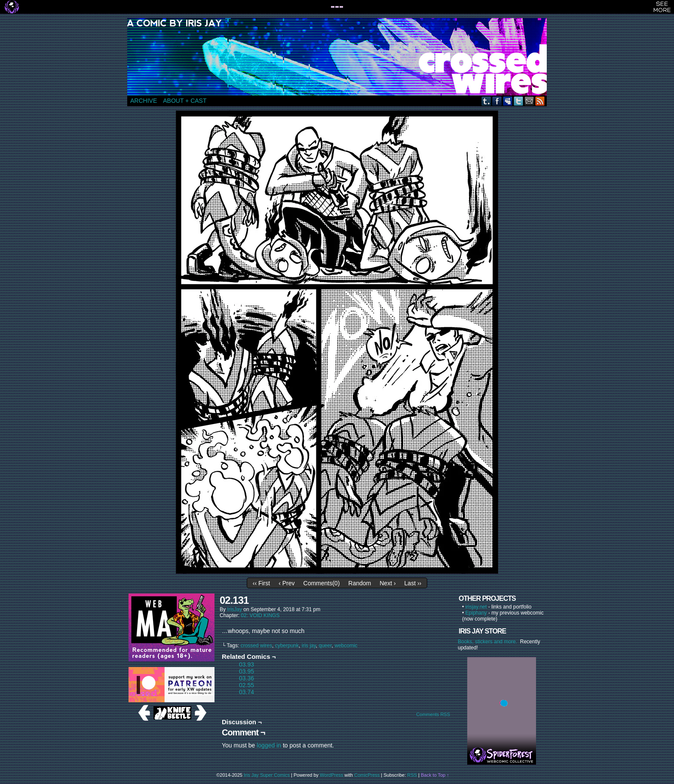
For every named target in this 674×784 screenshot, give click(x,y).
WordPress (331, 775)
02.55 (247, 685)
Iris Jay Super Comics (267, 775)
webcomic (346, 646)
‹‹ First (261, 583)
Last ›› (413, 583)
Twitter (519, 101)
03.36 (247, 678)
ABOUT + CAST (185, 101)
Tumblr (486, 101)
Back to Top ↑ (435, 775)
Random (360, 583)
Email (529, 101)
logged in (269, 745)
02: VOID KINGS (260, 615)
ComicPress (367, 775)
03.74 (247, 692)
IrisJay (234, 609)
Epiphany (476, 613)
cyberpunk (287, 646)
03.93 (247, 664)
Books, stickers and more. (489, 642)
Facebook (497, 101)
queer (325, 646)
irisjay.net (476, 607)
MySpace (508, 101)
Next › (388, 583)
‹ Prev (286, 583)
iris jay (309, 646)
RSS (540, 101)
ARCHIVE (144, 101)
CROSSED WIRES (340, 57)
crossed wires (256, 646)
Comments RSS (433, 714)
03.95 (247, 671)
